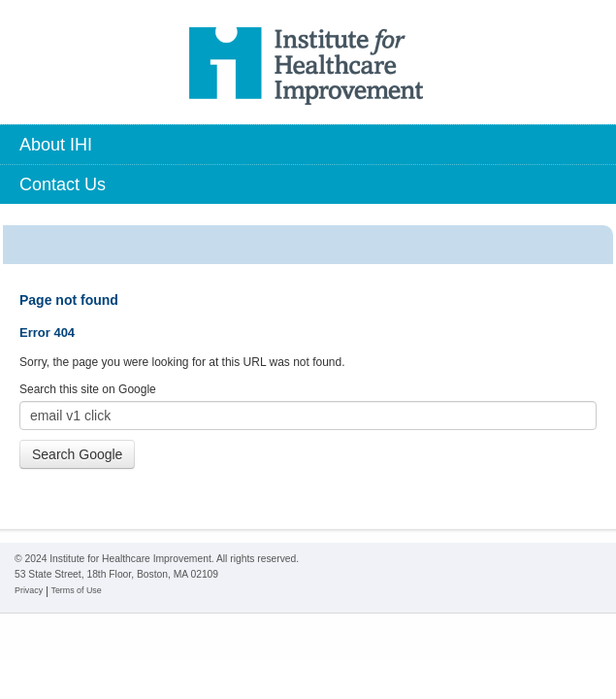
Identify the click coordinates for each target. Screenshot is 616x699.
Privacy (29, 590)
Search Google (77, 454)
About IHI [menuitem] (56, 145)
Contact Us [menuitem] (63, 184)
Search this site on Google (88, 389)
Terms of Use (76, 590)
